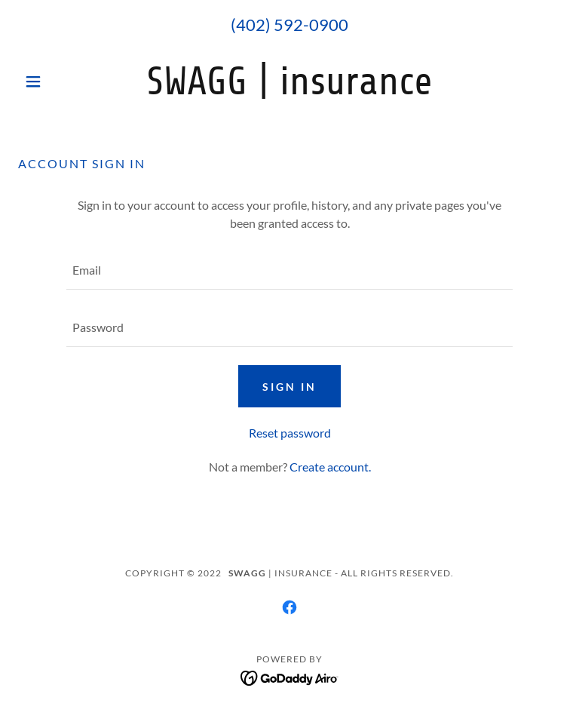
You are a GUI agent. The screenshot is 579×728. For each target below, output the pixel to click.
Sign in (289, 387)
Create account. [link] (330, 467)
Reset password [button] (290, 433)
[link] (289, 89)
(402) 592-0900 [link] (289, 25)
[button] (59, 81)
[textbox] (289, 270)
